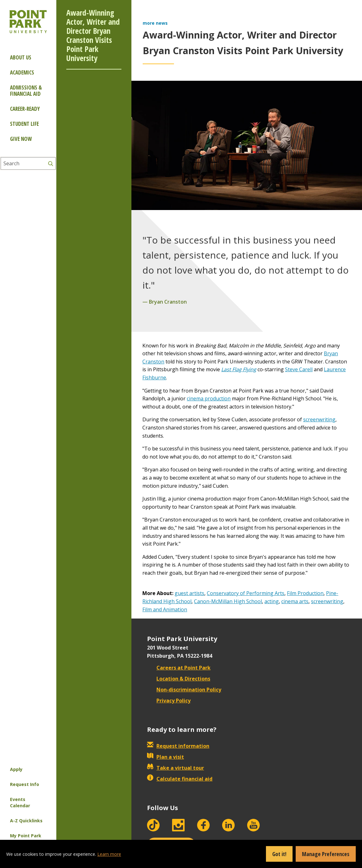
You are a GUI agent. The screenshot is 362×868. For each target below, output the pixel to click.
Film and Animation (165, 609)
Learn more (109, 854)
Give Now (21, 139)
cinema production (209, 398)
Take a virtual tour (176, 768)
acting (272, 601)
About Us (21, 57)
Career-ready (25, 109)
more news (155, 23)
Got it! (279, 854)
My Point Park (26, 836)
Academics (22, 72)
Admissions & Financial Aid (26, 91)
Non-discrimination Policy (184, 690)
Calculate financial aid (180, 779)
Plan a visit (166, 757)
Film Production (305, 593)
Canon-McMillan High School (228, 601)
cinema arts (295, 601)
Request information (178, 746)
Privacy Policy (169, 701)
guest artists (189, 593)
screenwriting (319, 419)
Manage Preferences (326, 854)
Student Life (24, 124)
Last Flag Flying (239, 369)
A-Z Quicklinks (26, 821)
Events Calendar (20, 802)
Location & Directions (179, 679)
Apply (16, 769)
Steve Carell (299, 369)
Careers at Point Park (179, 668)
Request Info (25, 784)
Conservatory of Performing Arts (246, 593)
